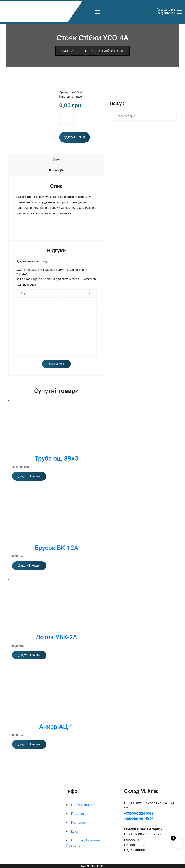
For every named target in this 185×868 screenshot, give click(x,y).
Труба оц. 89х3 (56, 458)
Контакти (79, 822)
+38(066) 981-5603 (139, 819)
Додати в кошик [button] (29, 476)
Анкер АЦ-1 (56, 727)
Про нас (78, 814)
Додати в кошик (75, 137)
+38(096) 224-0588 (139, 813)
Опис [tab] (56, 160)
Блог (75, 831)
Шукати (170, 116)
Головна (67, 51)
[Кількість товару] (66, 119)
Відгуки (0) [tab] (56, 170)
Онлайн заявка (83, 805)
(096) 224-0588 (166, 10)
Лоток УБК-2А (56, 637)
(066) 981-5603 (166, 14)
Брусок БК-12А (56, 548)
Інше (84, 51)
